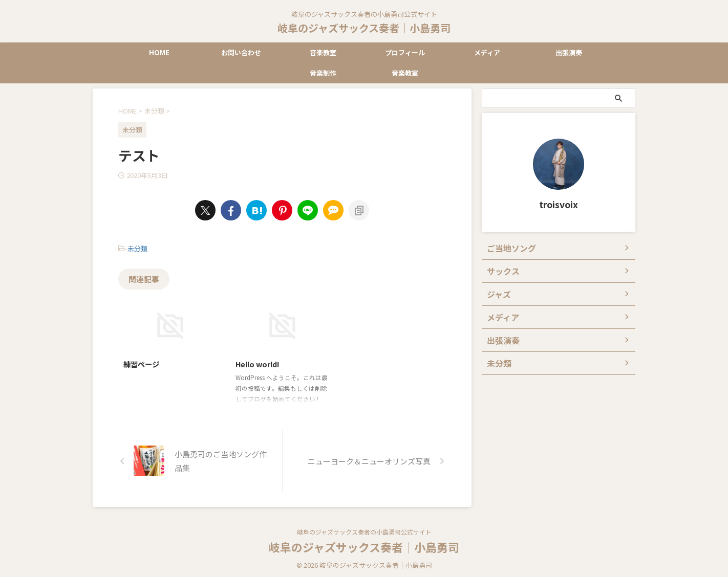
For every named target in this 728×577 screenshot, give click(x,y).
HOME (159, 52)
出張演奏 (569, 52)
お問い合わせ (241, 52)
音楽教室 (323, 52)
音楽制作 (323, 73)
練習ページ (141, 361)
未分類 (137, 247)
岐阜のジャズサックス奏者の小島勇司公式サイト (364, 529)
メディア (487, 52)
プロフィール (405, 52)
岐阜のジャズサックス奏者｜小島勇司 (364, 28)
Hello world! (258, 361)
